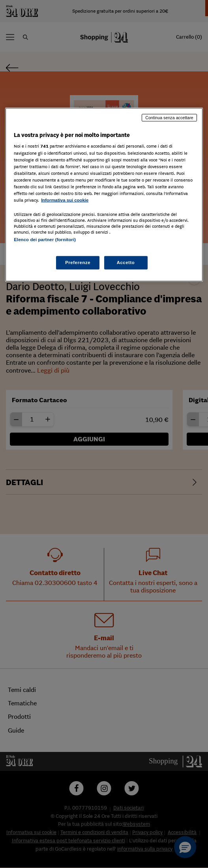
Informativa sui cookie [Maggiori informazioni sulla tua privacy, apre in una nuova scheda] (65, 200)
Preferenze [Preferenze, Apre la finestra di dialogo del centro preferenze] (78, 262)
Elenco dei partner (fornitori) (45, 240)
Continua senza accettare (169, 117)
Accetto (126, 262)
